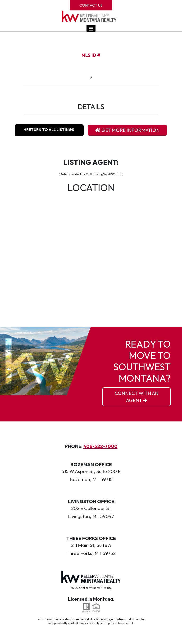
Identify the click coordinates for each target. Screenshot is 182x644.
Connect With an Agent (137, 397)
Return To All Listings (49, 130)
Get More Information (127, 130)
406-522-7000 (100, 446)
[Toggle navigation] (91, 28)
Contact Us (91, 5)
